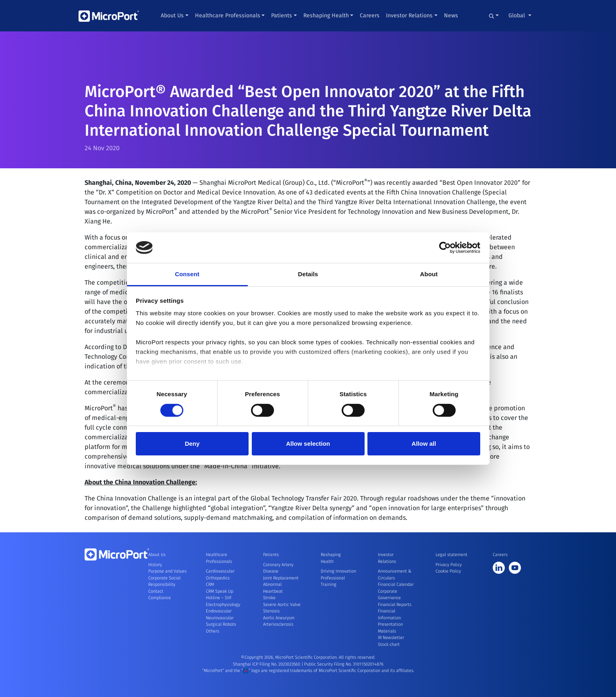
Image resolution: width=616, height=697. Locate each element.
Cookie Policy (448, 571)
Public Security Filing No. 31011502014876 (344, 664)
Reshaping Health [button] (326, 16)
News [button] (451, 16)
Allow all (424, 444)
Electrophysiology (223, 605)
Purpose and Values (167, 571)
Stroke (269, 598)
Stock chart (389, 644)
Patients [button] (282, 16)
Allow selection (308, 444)
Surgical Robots (221, 624)
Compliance (160, 598)
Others (213, 631)
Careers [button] (370, 16)
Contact (156, 591)
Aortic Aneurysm (279, 618)
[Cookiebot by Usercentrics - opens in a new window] (445, 248)
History (155, 565)
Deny (192, 444)
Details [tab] (308, 274)
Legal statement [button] (451, 555)
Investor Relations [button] (409, 16)
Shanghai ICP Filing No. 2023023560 (267, 664)
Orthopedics (218, 578)
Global (517, 16)
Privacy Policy (449, 565)
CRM (210, 584)
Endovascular (219, 611)
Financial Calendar (396, 584)
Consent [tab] (187, 274)
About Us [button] (172, 16)
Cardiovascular (220, 571)
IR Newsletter (391, 638)
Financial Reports (395, 605)
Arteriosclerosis (278, 624)
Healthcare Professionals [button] (228, 16)
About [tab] (429, 274)
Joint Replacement (281, 578)
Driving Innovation (338, 571)
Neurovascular (220, 618)
